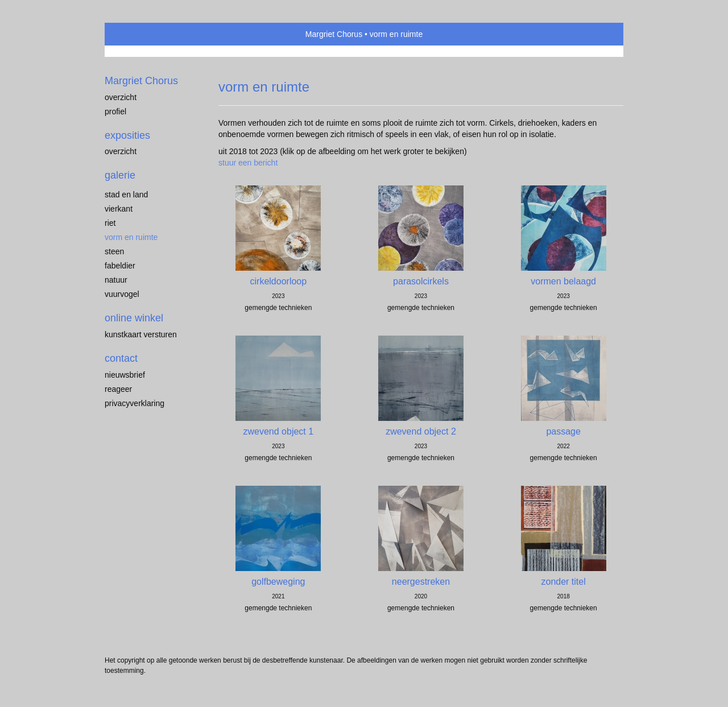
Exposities (127, 135)
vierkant (119, 209)
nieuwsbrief (125, 375)
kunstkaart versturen (141, 334)
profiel (115, 111)
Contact (121, 358)
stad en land (126, 195)
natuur (116, 280)
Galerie (120, 175)
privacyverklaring (135, 403)
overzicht (121, 97)
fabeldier (120, 266)
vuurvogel (122, 294)
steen (114, 251)
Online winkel (134, 318)
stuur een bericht (248, 163)
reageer (118, 389)
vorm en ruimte (131, 237)
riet (110, 223)
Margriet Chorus (334, 34)
